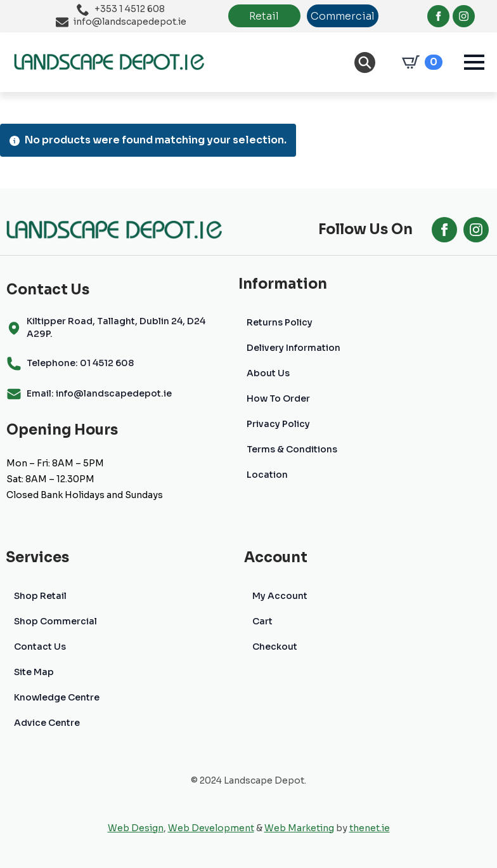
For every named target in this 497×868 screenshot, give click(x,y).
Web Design (136, 828)
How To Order (278, 398)
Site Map (34, 672)
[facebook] (438, 16)
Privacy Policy (278, 424)
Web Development (211, 828)
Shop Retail (40, 596)
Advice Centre (47, 723)
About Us (268, 373)
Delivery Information (294, 348)
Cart (262, 621)
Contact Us (40, 647)
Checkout (275, 647)
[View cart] (420, 62)
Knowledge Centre (57, 697)
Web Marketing (299, 828)
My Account (280, 596)
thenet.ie (370, 828)
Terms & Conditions (292, 449)
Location (267, 475)
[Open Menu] (474, 62)
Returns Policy (280, 322)
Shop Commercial (55, 621)
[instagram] (464, 16)
